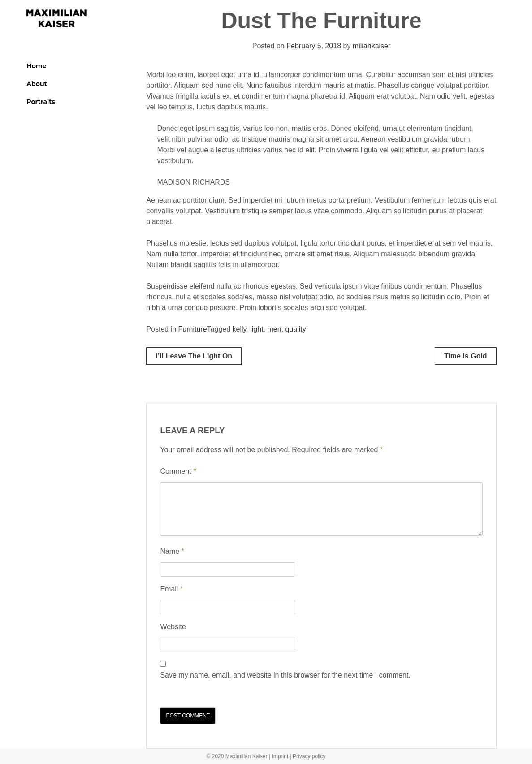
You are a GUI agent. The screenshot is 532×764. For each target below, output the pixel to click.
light (257, 329)
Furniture (193, 329)
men (275, 329)
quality (296, 329)
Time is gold (466, 356)
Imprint (280, 756)
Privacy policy (309, 756)
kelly (240, 329)
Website (173, 627)
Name (172, 551)
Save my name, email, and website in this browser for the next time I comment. (285, 675)
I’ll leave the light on (194, 356)
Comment (178, 471)
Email (171, 589)
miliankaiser (372, 46)
